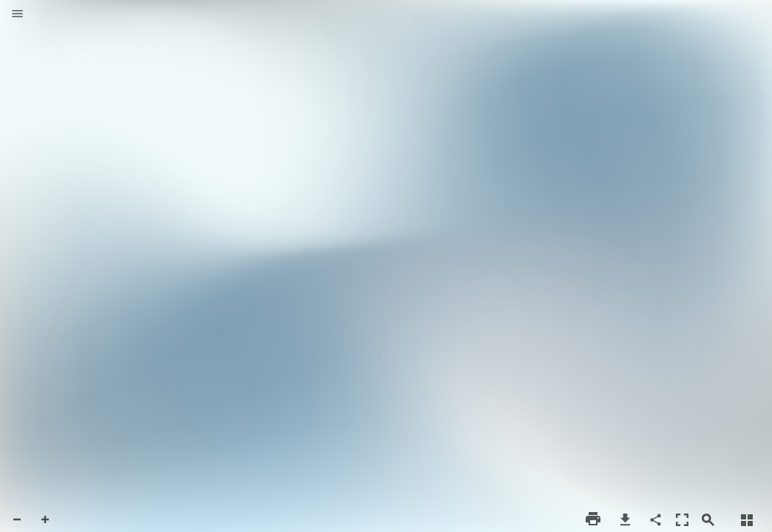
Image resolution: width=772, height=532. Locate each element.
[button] (17, 15)
